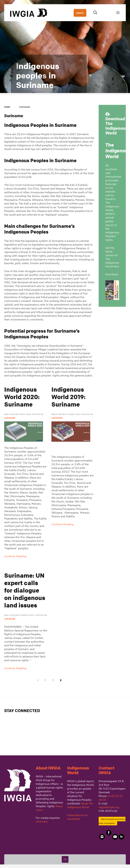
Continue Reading (15, 556)
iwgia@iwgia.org (109, 807)
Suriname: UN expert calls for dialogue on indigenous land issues (25, 590)
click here (42, 821)
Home (7, 107)
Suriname (10, 418)
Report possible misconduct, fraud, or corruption (112, 821)
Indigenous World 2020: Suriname (22, 397)
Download (112, 274)
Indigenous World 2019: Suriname (68, 397)
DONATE (80, 13)
